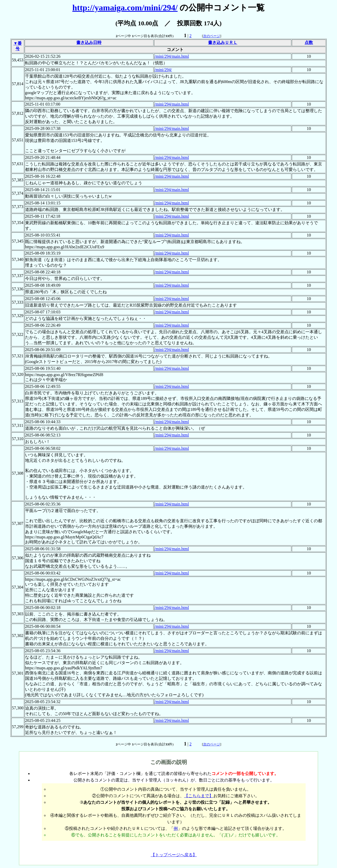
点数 (309, 42)
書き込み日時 (89, 42)
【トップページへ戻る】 (174, 855)
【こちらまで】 (199, 796)
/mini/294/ (163, 70)
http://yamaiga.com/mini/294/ (125, 8)
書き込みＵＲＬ (223, 42)
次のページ (212, 36)
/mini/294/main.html (172, 56)
